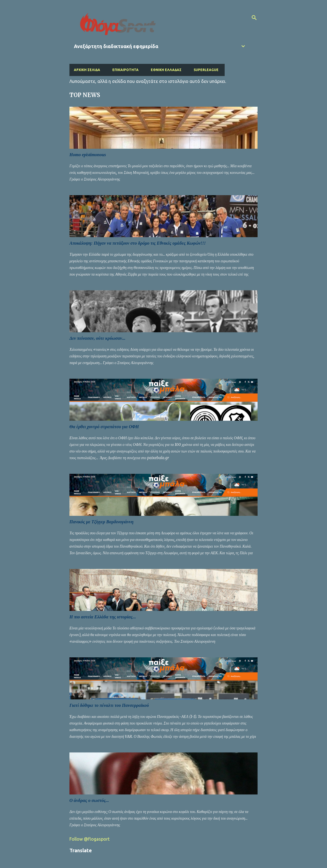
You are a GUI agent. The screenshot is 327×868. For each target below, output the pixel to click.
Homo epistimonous (88, 155)
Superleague (206, 70)
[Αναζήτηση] (254, 18)
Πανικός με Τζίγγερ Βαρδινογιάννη (101, 522)
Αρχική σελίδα (87, 70)
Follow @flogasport (89, 839)
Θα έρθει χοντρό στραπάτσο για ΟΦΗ (104, 427)
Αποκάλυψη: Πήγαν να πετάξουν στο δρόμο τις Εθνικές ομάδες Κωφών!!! (138, 243)
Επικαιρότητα (125, 70)
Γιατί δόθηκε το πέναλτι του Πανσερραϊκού (109, 705)
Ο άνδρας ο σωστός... (89, 800)
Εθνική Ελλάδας (166, 70)
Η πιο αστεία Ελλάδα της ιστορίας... (103, 617)
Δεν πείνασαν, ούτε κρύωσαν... (97, 338)
